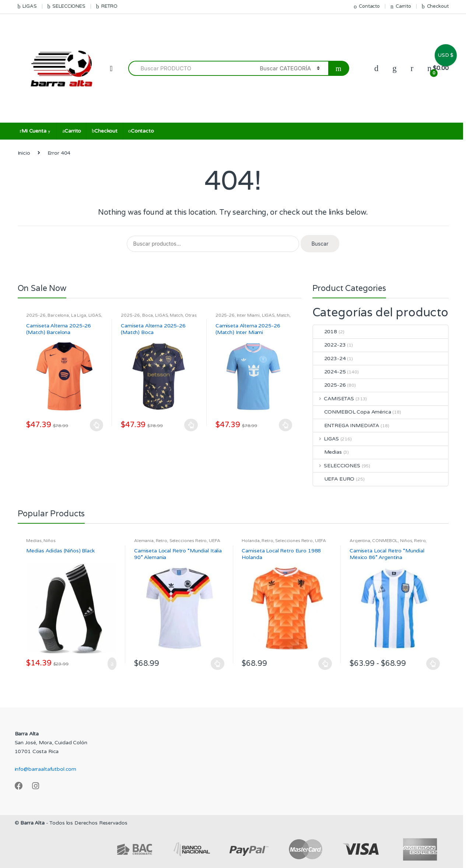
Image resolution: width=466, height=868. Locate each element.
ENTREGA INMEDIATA (346, 426)
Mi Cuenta (33, 131)
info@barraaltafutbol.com (46, 769)
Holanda (250, 541)
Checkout (435, 6)
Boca (148, 315)
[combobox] (190, 68)
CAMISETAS (334, 399)
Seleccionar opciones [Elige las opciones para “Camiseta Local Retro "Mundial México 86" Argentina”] (433, 664)
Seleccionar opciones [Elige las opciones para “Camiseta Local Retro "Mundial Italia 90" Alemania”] (218, 664)
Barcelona (58, 315)
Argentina (360, 541)
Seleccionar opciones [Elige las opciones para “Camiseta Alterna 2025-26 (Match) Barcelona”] (97, 425)
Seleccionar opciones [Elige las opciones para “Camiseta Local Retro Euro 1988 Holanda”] (325, 664)
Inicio (24, 153)
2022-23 (330, 345)
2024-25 (330, 372)
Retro (162, 541)
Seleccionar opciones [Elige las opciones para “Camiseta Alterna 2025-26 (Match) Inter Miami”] (286, 425)
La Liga (79, 315)
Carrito (401, 6)
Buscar (320, 244)
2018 (325, 332)
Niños (49, 541)
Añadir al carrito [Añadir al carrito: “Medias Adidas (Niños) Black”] (110, 664)
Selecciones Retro (188, 541)
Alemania (144, 541)
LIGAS (27, 6)
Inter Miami (248, 315)
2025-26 (36, 315)
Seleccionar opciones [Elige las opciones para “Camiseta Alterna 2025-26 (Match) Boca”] (191, 425)
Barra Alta (32, 823)
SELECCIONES (66, 6)
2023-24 (330, 359)
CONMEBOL (385, 541)
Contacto (367, 6)
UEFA (214, 541)
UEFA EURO (334, 479)
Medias (327, 452)
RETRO (107, 6)
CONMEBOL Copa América (352, 412)
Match (176, 315)
